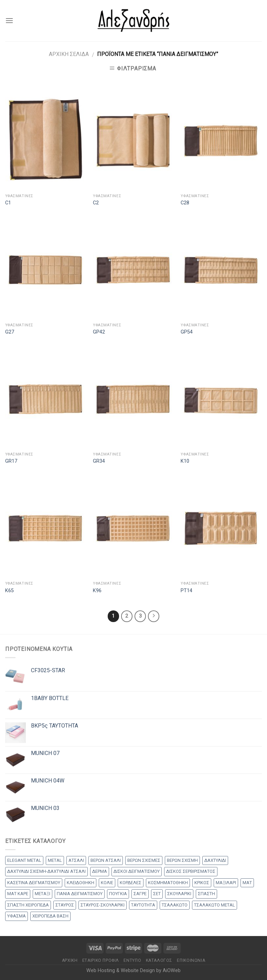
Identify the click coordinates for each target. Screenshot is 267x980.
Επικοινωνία (191, 960)
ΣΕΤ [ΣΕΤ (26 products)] (157, 894)
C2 (96, 203)
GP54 (187, 332)
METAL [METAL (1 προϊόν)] (55, 860)
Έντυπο (132, 960)
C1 (8, 203)
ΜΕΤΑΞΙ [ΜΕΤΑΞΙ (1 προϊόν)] (42, 894)
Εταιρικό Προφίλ (101, 960)
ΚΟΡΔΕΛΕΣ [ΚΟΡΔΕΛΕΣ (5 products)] (131, 883)
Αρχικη (70, 960)
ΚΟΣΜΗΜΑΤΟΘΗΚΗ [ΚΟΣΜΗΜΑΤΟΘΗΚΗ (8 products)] (168, 883)
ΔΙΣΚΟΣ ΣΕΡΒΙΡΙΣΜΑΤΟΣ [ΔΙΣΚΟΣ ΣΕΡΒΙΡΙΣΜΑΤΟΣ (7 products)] (191, 871)
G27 (10, 332)
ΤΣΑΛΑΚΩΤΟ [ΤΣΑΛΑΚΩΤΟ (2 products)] (175, 905)
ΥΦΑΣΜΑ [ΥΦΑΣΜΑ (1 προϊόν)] (17, 916)
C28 (185, 203)
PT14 (186, 591)
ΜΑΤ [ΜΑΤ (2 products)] (247, 883)
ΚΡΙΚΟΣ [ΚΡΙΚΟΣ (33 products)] (202, 883)
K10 (185, 461)
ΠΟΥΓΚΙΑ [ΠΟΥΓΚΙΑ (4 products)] (118, 894)
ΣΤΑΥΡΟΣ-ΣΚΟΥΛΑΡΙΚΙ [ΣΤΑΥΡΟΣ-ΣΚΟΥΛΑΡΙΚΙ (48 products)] (103, 905)
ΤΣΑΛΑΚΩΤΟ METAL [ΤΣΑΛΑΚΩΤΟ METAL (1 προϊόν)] (215, 905)
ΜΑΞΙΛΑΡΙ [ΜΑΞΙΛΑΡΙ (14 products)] (226, 883)
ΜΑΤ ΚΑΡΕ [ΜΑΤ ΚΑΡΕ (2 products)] (18, 894)
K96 (97, 591)
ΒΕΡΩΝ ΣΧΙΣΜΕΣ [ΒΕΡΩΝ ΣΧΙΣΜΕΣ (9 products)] (144, 860)
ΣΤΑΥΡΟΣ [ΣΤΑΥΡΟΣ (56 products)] (65, 905)
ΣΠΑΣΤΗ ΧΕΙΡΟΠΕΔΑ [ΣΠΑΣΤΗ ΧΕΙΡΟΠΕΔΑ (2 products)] (28, 905)
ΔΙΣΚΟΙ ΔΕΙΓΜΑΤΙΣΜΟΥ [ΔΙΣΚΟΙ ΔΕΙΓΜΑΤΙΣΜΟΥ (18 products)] (137, 871)
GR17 (11, 461)
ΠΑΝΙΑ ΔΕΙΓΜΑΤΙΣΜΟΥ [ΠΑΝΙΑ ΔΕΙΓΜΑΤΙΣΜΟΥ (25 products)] (80, 894)
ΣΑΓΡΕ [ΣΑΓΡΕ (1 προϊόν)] (140, 894)
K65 (9, 591)
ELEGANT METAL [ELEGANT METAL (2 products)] (24, 860)
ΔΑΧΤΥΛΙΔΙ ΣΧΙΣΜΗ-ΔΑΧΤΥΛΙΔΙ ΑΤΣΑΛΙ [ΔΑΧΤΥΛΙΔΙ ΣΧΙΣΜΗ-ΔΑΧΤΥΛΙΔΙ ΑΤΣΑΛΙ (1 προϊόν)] (46, 871)
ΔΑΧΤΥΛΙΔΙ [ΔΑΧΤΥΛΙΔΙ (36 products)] (215, 860)
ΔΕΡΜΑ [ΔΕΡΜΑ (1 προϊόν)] (100, 871)
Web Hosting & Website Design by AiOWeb (133, 971)
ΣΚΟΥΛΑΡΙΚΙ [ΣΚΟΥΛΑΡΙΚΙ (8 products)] (179, 894)
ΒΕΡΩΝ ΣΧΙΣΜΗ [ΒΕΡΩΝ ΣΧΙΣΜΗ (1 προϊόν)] (182, 860)
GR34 (99, 461)
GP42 (99, 332)
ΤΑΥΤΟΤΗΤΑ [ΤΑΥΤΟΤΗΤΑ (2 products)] (143, 905)
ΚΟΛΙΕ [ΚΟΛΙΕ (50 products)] (107, 883)
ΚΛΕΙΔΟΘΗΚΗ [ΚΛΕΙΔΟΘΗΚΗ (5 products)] (81, 883)
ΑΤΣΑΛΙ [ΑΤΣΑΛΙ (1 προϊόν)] (76, 860)
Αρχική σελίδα (69, 54)
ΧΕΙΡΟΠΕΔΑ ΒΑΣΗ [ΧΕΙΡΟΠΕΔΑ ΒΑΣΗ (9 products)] (50, 916)
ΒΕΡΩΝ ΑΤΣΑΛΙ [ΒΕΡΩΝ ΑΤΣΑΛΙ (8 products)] (106, 860)
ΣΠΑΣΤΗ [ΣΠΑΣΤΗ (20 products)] (206, 894)
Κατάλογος (159, 960)
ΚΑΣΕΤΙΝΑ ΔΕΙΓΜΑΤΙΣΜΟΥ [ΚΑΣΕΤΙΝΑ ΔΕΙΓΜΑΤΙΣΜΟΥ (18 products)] (34, 883)
